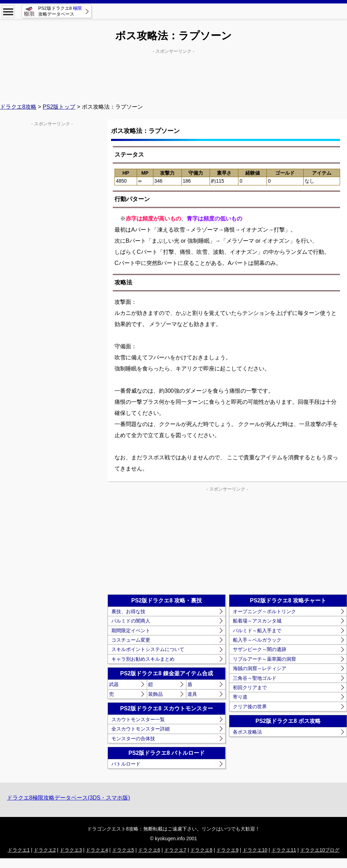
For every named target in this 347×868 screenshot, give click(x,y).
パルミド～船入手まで (257, 631)
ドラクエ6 (149, 850)
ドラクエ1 (19, 850)
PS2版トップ (59, 107)
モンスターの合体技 (133, 738)
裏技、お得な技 (128, 611)
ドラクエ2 (45, 850)
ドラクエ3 (71, 850)
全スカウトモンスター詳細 (141, 729)
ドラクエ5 (123, 850)
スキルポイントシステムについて (148, 649)
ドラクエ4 (97, 850)
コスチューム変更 (131, 640)
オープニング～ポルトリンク (264, 611)
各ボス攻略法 (247, 732)
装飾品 (155, 694)
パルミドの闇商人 (131, 621)
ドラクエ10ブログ (320, 850)
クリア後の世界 (250, 707)
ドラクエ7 (175, 850)
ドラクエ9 (227, 850)
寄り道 (240, 697)
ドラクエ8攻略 (18, 107)
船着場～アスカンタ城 (257, 621)
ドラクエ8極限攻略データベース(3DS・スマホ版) (69, 798)
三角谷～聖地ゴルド (255, 678)
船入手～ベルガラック (257, 640)
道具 (192, 694)
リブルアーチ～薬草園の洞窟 (264, 659)
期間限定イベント (131, 631)
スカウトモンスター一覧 (138, 719)
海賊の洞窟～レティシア (260, 668)
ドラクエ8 (201, 850)
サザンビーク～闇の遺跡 (260, 649)
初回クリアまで (250, 687)
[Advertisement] (173, 73)
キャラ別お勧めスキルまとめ (143, 659)
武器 (114, 684)
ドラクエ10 (255, 850)
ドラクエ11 (284, 850)
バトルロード (126, 764)
